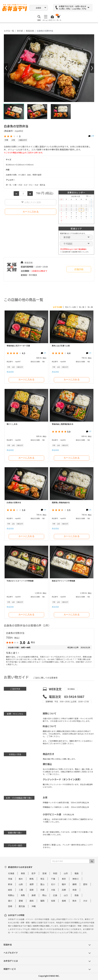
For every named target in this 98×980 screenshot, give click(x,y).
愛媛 (21, 901)
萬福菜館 (30, 31)
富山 (42, 884)
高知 (32, 901)
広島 (55, 895)
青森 (23, 873)
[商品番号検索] (70, 861)
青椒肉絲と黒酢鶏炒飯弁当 (63, 424)
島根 (34, 895)
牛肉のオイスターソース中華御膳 (20, 581)
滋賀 (32, 890)
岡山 (44, 895)
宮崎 (10, 906)
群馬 (32, 879)
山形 (66, 873)
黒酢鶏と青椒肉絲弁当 (61, 503)
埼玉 (42, 879)
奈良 (75, 890)
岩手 (34, 873)
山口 (66, 895)
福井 (64, 884)
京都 (42, 890)
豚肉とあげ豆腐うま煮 (61, 346)
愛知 (85, 884)
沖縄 (34, 906)
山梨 (21, 884)
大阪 (53, 890)
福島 (77, 873)
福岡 (42, 901)
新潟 (10, 884)
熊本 (75, 901)
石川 (53, 884)
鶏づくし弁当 (12, 424)
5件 (90, 353)
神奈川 (76, 879)
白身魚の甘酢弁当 (14, 503)
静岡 (75, 884)
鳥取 (23, 895)
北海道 (11, 873)
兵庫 (64, 890)
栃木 (21, 879)
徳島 (77, 895)
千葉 (53, 879)
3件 (45, 353)
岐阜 (10, 890)
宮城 (44, 873)
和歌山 (11, 895)
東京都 (20, 31)
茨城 (10, 879)
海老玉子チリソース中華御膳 (63, 581)
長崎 (64, 901)
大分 (85, 901)
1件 (93, 136)
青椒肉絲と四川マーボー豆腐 (18, 346)
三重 (21, 890)
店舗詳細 (79, 269)
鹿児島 (22, 906)
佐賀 (53, 901)
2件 (90, 510)
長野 (32, 884)
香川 (10, 901)
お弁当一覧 (9, 31)
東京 (64, 879)
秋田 (55, 873)
